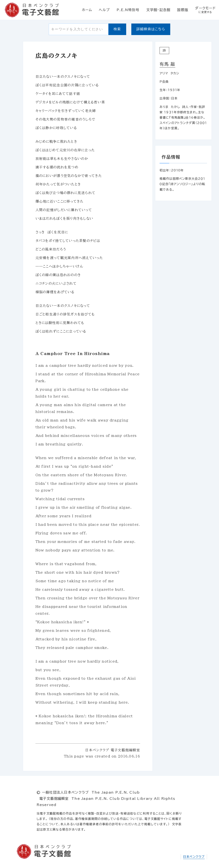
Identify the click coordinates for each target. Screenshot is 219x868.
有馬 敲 (167, 64)
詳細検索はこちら (151, 29)
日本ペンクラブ (194, 857)
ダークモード (205, 10)
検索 (117, 29)
